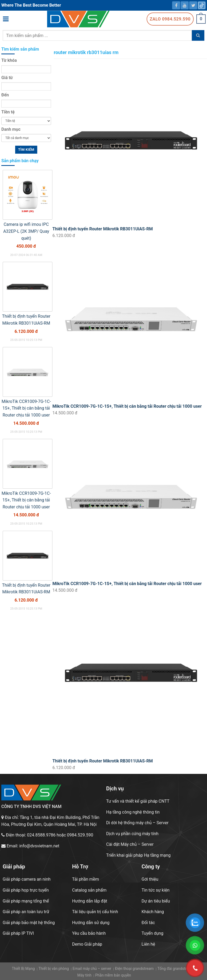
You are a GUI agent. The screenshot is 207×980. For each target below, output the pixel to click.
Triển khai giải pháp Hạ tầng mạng (138, 855)
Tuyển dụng (152, 933)
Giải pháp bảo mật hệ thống (29, 923)
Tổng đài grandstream (176, 969)
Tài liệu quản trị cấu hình (95, 912)
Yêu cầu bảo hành (89, 933)
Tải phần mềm (86, 879)
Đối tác (148, 923)
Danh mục (11, 129)
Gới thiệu (150, 879)
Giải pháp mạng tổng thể (26, 901)
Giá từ (7, 78)
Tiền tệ (8, 112)
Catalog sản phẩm (89, 890)
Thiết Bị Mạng (23, 969)
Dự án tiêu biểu (156, 901)
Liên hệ (148, 944)
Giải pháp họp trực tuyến (26, 890)
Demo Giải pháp (87, 944)
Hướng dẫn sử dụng (91, 923)
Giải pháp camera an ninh (27, 879)
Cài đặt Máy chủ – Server (130, 844)
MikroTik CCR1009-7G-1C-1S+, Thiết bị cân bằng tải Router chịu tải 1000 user (127, 406)
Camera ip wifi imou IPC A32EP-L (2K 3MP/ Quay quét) (26, 231)
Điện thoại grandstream (134, 969)
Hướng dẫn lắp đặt (90, 901)
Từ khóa (9, 60)
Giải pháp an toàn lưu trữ (26, 912)
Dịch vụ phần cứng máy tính (132, 834)
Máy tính (84, 975)
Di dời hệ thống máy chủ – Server (137, 823)
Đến (5, 95)
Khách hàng (153, 912)
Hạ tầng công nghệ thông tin (133, 812)
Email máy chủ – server (92, 969)
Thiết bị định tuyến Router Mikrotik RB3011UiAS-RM (103, 229)
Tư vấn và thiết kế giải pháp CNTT (138, 801)
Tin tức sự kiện (156, 890)
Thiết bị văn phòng (53, 969)
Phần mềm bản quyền (113, 975)
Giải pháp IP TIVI (18, 933)
